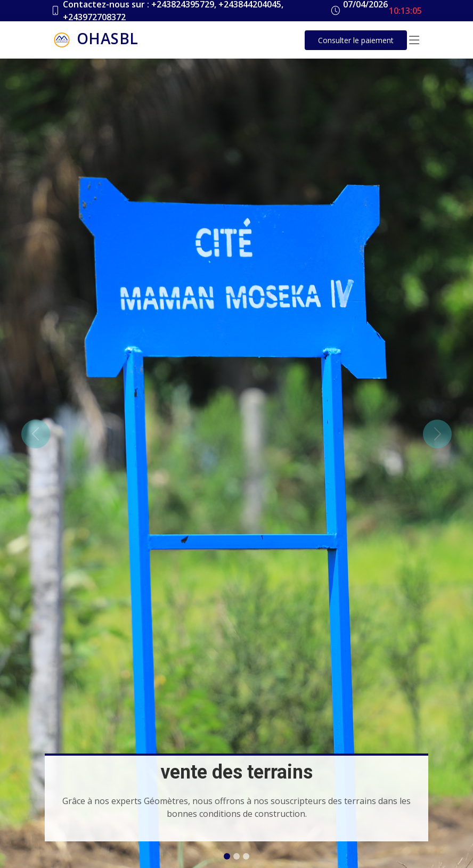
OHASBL (95, 40)
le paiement (356, 40)
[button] (35, 434)
